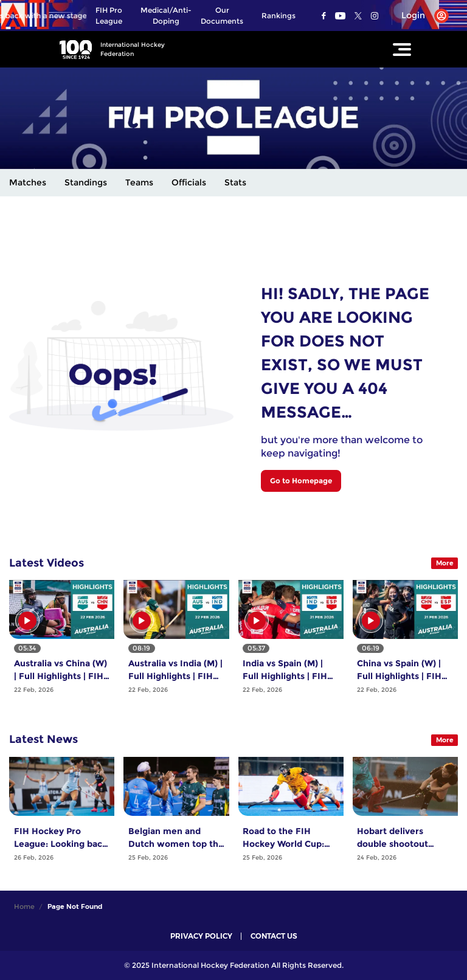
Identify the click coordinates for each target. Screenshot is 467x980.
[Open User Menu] (420, 16)
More (445, 563)
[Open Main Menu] (402, 49)
